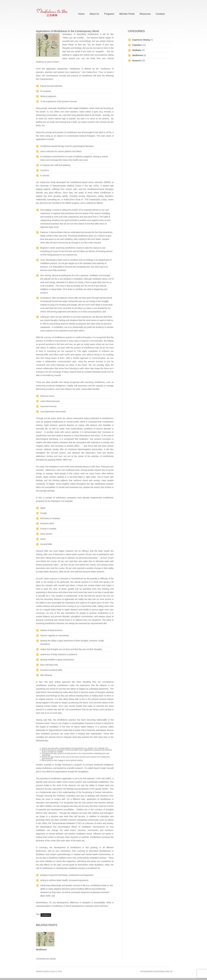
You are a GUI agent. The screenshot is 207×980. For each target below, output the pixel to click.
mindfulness (46, 915)
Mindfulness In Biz (46, 971)
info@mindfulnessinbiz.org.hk (156, 971)
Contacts (160, 13)
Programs (109, 13)
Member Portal (127, 13)
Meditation (137, 50)
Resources (145, 13)
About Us (94, 13)
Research (137, 61)
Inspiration (137, 45)
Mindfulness (41, 950)
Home (81, 13)
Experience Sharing (141, 40)
